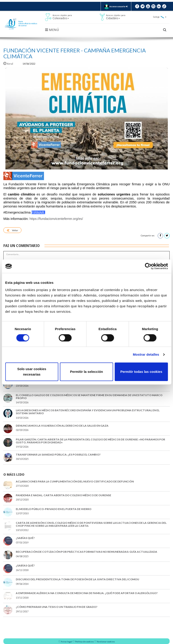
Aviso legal (67, 642)
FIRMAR (38, 212)
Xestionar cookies (106, 642)
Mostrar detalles (146, 354)
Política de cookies (84, 642)
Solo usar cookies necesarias (32, 372)
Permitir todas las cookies (141, 372)
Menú (52, 30)
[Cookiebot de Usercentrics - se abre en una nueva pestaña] (148, 266)
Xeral (8, 64)
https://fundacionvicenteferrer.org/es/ (56, 219)
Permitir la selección (87, 372)
